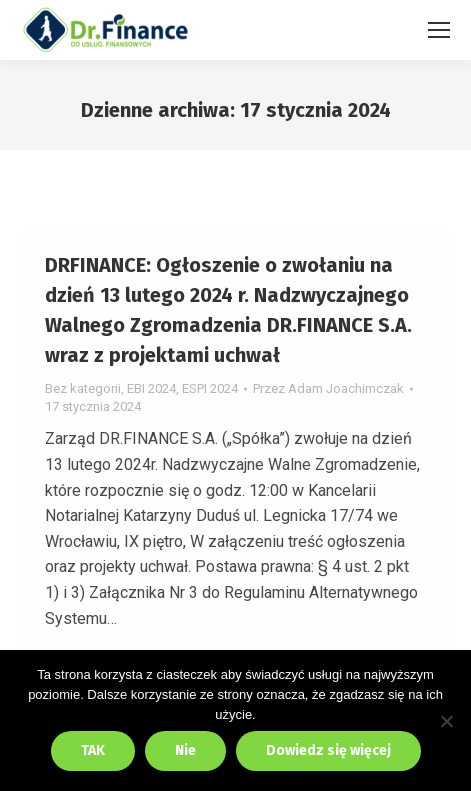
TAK (93, 750)
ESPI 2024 (210, 388)
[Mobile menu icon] (439, 30)
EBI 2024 (151, 388)
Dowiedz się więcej (328, 750)
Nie (185, 750)
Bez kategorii (83, 388)
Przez (328, 388)
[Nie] (446, 721)
